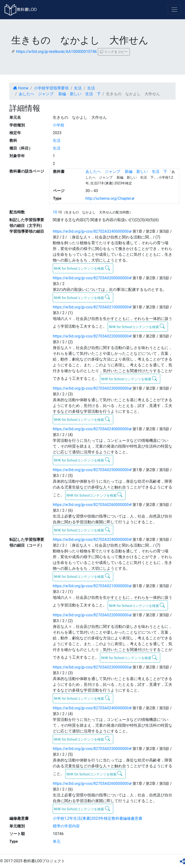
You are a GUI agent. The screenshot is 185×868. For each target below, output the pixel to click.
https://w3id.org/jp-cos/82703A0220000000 (91, 336)
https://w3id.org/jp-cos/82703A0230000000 (91, 388)
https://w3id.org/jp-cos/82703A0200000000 (91, 278)
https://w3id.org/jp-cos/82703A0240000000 (91, 429)
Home (21, 88)
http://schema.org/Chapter (109, 198)
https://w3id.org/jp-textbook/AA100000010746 (56, 52)
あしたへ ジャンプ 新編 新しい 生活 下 (60, 94)
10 (55, 212)
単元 (57, 841)
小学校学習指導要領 (51, 88)
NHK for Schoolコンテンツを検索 (82, 268)
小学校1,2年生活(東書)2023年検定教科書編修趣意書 (98, 818)
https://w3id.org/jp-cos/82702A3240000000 (91, 231)
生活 (78, 88)
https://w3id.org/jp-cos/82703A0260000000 (91, 505)
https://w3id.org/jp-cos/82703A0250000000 (91, 470)
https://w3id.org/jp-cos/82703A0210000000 (91, 307)
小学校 (59, 125)
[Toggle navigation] (174, 10)
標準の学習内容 (66, 826)
